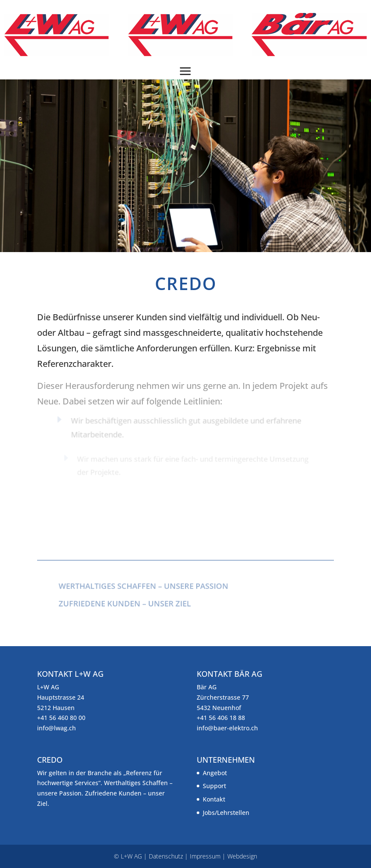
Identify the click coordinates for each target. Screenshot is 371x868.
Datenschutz (166, 856)
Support (214, 786)
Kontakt (214, 799)
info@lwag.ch (57, 728)
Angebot (215, 773)
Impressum (205, 856)
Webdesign (242, 856)
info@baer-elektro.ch (227, 728)
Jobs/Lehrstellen (226, 813)
